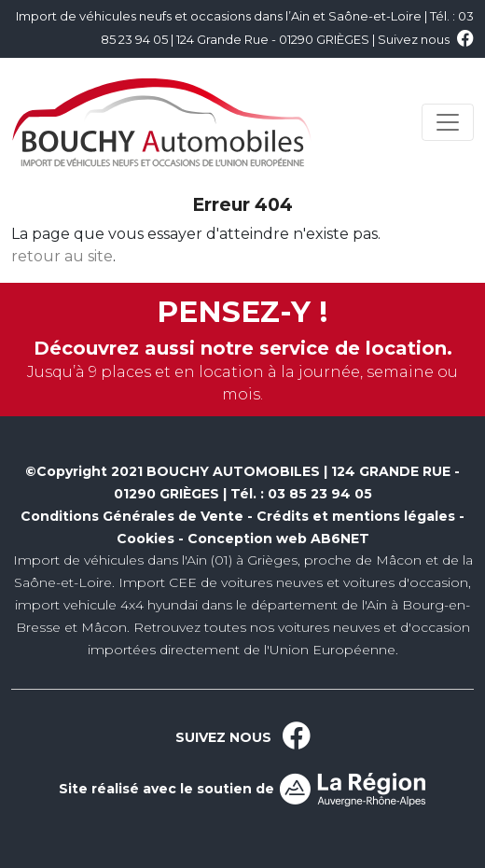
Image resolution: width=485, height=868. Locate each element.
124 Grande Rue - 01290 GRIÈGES (273, 39)
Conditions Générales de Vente (132, 516)
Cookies (145, 539)
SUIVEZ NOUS (243, 737)
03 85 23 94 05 (320, 494)
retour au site (62, 256)
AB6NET (340, 539)
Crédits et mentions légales (356, 516)
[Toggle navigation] (448, 122)
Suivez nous (426, 39)
